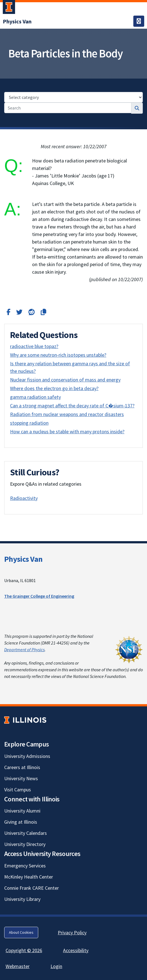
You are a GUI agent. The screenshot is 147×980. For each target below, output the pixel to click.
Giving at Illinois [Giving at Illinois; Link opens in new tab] (21, 822)
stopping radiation (29, 423)
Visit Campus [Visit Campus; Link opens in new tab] (18, 790)
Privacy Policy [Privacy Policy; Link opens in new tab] (72, 932)
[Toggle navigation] (139, 21)
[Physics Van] (17, 21)
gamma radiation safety (35, 397)
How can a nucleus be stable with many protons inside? (67, 431)
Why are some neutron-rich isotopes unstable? (58, 355)
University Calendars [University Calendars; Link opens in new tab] (26, 833)
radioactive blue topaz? (34, 346)
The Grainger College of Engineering (39, 596)
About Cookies (21, 932)
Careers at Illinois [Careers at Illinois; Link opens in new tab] (22, 767)
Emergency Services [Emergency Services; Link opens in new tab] (25, 866)
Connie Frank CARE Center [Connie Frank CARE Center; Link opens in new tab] (32, 888)
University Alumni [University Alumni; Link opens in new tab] (22, 811)
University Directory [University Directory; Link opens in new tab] (25, 844)
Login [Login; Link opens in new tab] (56, 966)
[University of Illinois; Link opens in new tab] (25, 720)
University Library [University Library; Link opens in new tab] (22, 899)
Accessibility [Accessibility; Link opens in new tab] (76, 950)
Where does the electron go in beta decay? (54, 388)
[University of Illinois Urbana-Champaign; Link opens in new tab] (9, 8)
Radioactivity (24, 498)
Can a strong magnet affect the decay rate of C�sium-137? (72, 406)
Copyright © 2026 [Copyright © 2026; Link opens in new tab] (24, 950)
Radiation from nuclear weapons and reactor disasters (67, 414)
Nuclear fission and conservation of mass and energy (65, 380)
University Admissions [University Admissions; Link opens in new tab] (27, 756)
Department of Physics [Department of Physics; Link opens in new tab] (24, 650)
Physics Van (23, 559)
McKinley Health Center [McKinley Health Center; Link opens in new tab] (29, 877)
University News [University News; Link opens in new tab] (21, 778)
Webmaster (18, 966)
